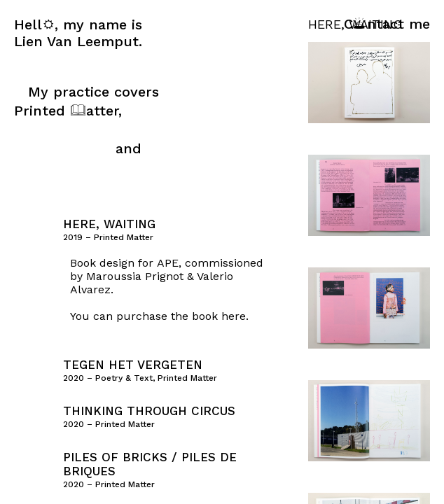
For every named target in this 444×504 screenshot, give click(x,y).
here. (235, 316)
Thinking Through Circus (149, 411)
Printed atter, (68, 111)
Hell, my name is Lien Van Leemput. (78, 33)
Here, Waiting (109, 224)
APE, (169, 263)
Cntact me (387, 24)
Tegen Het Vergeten (133, 365)
